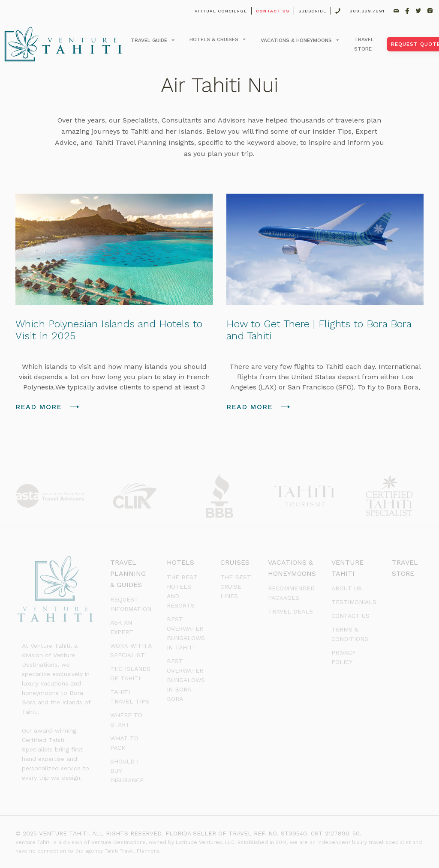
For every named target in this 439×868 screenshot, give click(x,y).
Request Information (131, 604)
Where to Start (126, 720)
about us (347, 588)
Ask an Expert (122, 627)
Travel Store (405, 568)
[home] (63, 44)
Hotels (180, 562)
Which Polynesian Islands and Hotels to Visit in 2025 (109, 330)
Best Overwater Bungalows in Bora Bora (186, 680)
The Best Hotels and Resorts (182, 591)
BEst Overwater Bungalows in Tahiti (186, 633)
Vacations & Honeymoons (296, 40)
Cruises (235, 562)
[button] (152, 40)
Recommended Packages (291, 593)
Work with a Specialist (131, 650)
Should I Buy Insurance (127, 771)
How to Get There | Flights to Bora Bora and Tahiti (319, 330)
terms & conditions (350, 634)
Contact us (350, 616)
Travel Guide (149, 40)
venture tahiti (347, 568)
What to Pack (124, 743)
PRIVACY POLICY (343, 657)
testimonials (354, 602)
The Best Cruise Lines (236, 587)
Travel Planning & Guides (128, 573)
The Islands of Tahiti (130, 673)
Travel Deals (290, 611)
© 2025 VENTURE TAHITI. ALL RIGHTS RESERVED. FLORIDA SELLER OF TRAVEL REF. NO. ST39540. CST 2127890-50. (188, 833)
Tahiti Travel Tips (130, 697)
